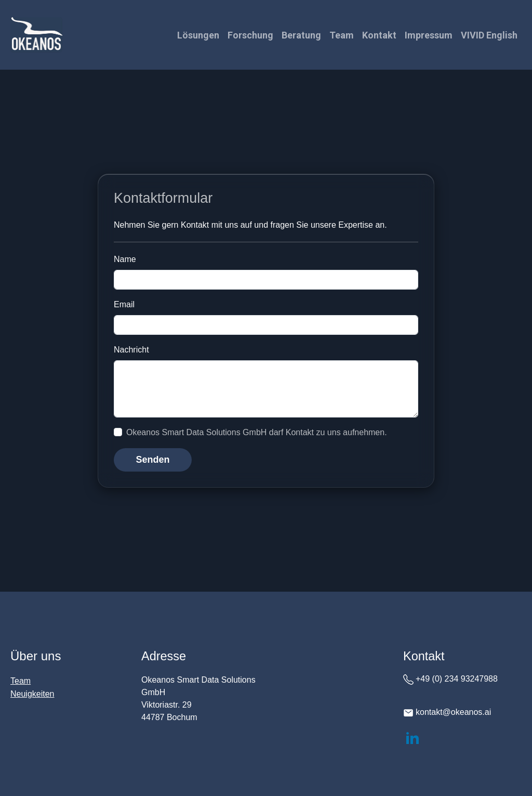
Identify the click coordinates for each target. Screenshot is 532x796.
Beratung (301, 35)
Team (342, 35)
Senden (152, 460)
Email (124, 304)
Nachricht (131, 350)
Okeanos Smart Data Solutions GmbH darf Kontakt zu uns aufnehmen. (257, 432)
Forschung (250, 35)
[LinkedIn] (413, 737)
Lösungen (198, 35)
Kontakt (379, 35)
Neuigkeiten (32, 694)
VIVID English (489, 35)
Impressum (429, 35)
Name (125, 259)
